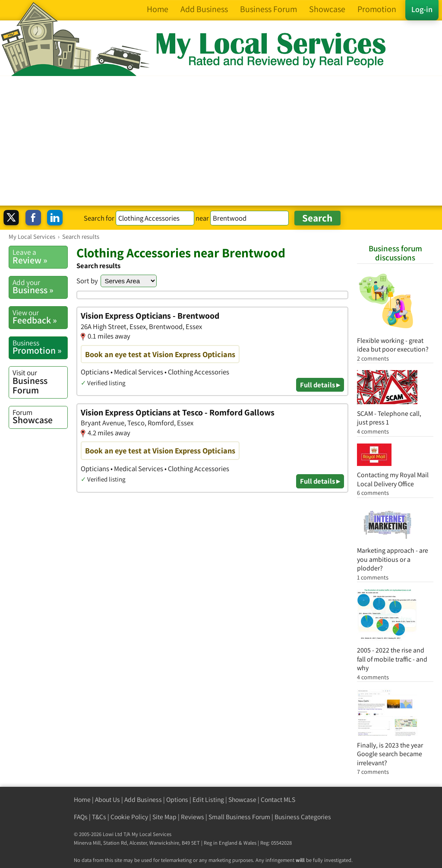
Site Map (164, 817)
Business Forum (40, 382)
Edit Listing (208, 800)
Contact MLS (278, 800)
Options (177, 800)
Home (82, 800)
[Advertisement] (221, 141)
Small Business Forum (239, 817)
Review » (40, 257)
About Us (107, 800)
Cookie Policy (129, 817)
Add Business (143, 800)
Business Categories (303, 817)
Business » (40, 287)
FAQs (81, 817)
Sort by (87, 281)
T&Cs (99, 817)
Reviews (193, 817)
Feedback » (40, 317)
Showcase (40, 417)
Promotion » (40, 347)
